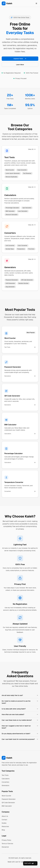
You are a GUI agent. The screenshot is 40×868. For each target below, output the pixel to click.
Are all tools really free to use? (20, 695)
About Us (5, 816)
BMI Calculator (7, 806)
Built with (29, 863)
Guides (4, 823)
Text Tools (9, 157)
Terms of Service (7, 844)
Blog (3, 830)
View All (32, 149)
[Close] (35, 863)
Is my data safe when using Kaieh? (20, 709)
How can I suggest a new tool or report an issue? (20, 727)
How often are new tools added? (20, 714)
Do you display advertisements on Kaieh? (20, 734)
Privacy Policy (6, 840)
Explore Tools (20, 59)
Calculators (10, 195)
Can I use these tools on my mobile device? (20, 720)
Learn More (20, 65)
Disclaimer (5, 847)
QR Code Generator (8, 803)
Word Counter (6, 796)
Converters (10, 233)
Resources (5, 826)
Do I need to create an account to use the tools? (20, 702)
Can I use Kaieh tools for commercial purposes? (20, 739)
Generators (10, 267)
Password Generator (9, 799)
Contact (4, 820)
